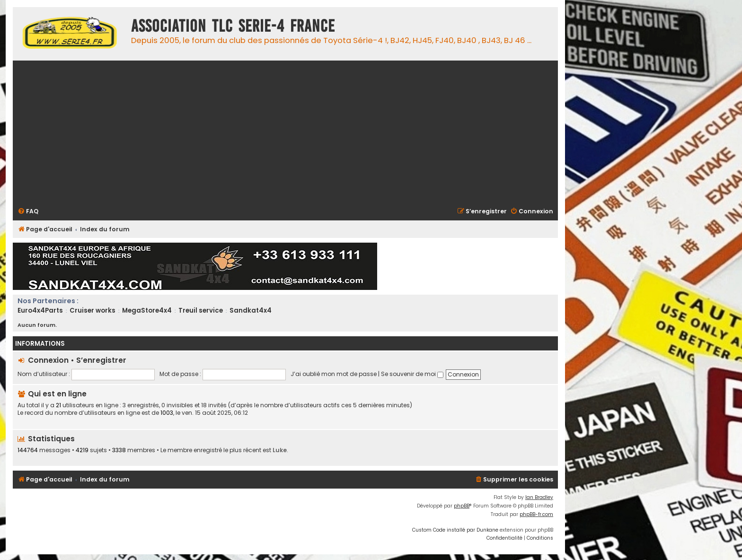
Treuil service (201, 311)
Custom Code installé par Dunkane (455, 530)
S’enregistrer (101, 360)
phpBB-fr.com (536, 514)
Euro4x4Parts (40, 311)
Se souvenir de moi (412, 374)
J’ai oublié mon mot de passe (334, 374)
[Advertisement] (301, 133)
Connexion (48, 360)
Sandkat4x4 (251, 311)
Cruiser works (93, 311)
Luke (280, 450)
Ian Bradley (539, 497)
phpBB (462, 506)
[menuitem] (28, 212)
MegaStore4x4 (147, 311)
